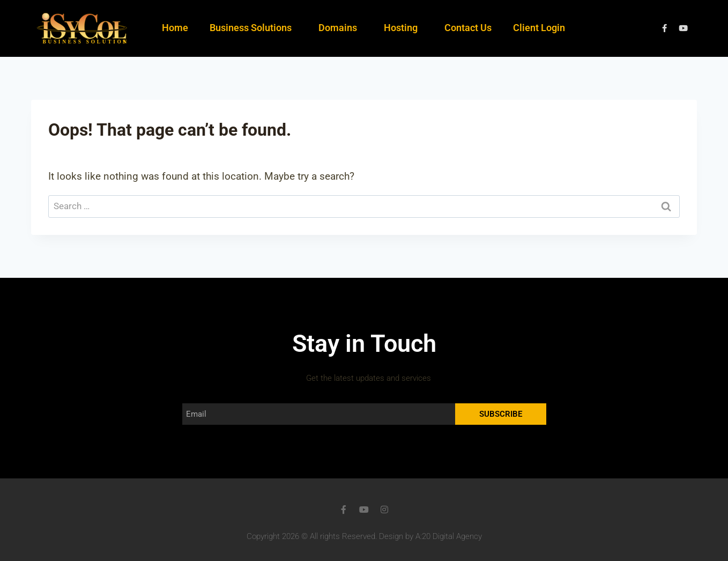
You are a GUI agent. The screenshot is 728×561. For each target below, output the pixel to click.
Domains (340, 28)
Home (175, 28)
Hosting (403, 28)
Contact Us (468, 28)
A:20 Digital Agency (449, 536)
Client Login (539, 28)
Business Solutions (253, 28)
